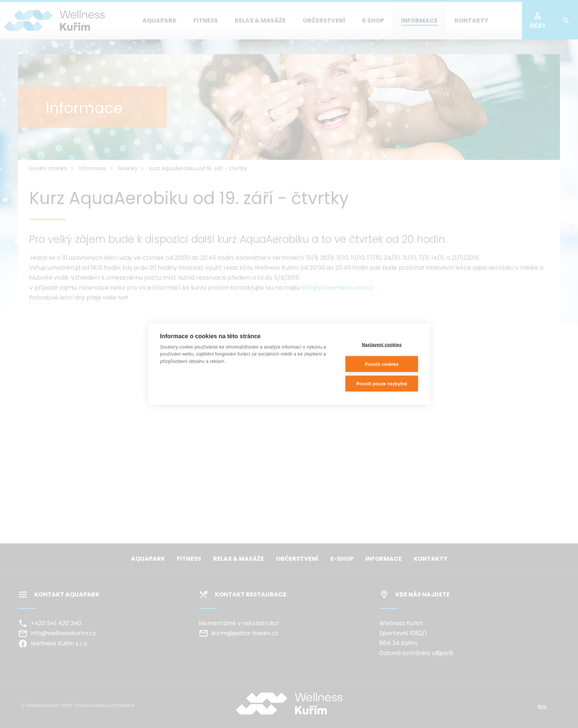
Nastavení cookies (382, 344)
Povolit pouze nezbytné (382, 384)
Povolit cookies (382, 364)
